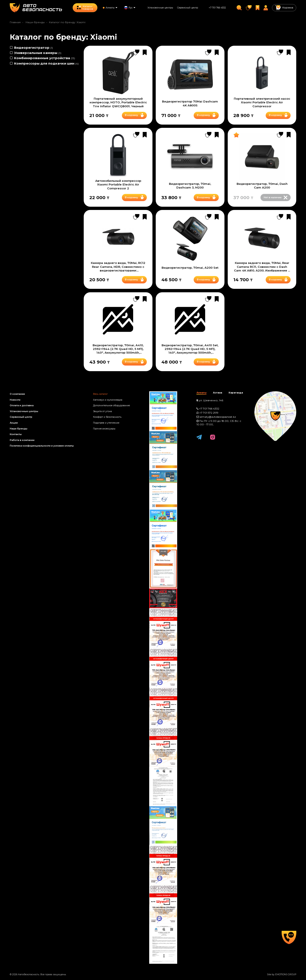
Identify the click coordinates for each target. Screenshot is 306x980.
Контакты (16, 434)
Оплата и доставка (22, 405)
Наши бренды (35, 22)
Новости (15, 400)
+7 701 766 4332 (217, 8)
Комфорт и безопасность (107, 417)
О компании (17, 394)
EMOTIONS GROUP (286, 974)
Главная (15, 22)
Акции (14, 423)
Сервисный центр (188, 8)
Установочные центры (160, 8)
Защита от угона (102, 411)
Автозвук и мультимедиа (108, 400)
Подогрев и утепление (106, 423)
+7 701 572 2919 (209, 413)
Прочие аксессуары (104, 429)
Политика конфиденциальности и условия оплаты (42, 446)
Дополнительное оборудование (111, 405)
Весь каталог (100, 394)
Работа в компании (22, 440)
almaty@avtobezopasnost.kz (218, 417)
